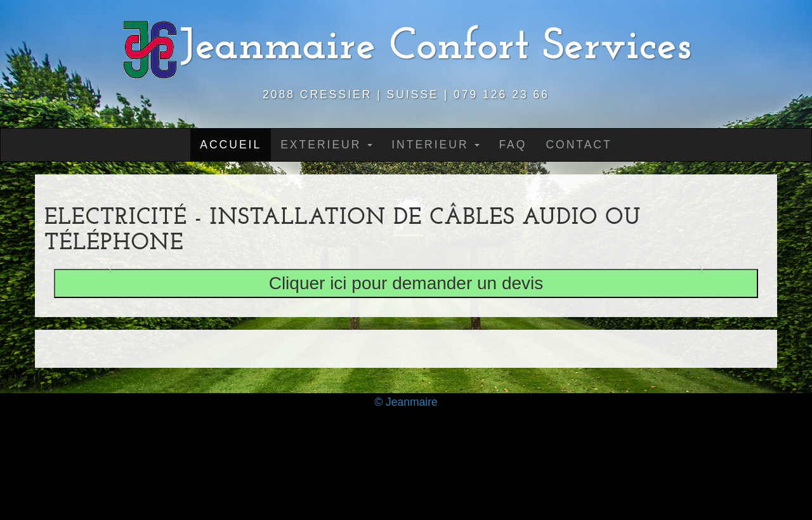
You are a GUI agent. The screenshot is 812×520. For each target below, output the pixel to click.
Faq (513, 145)
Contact (579, 145)
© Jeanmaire (406, 402)
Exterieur (326, 145)
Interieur (435, 145)
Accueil (231, 145)
